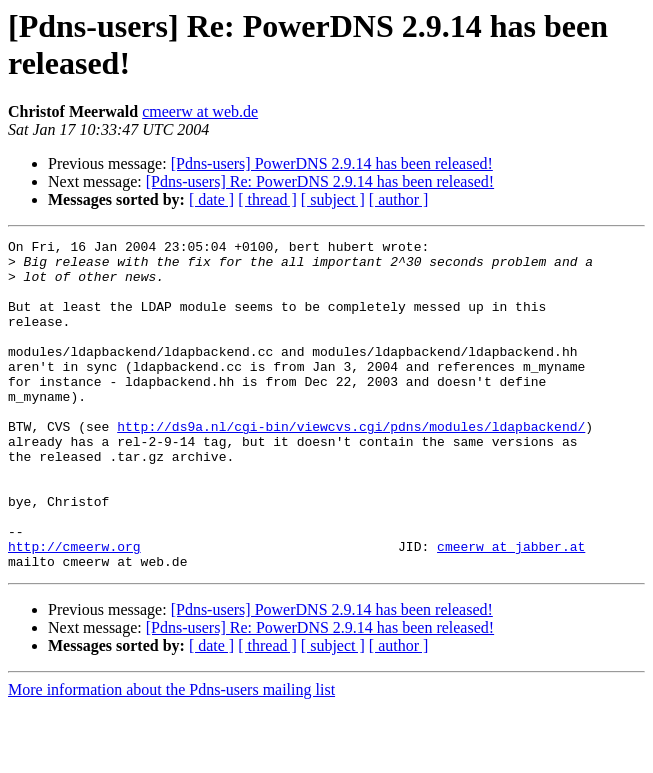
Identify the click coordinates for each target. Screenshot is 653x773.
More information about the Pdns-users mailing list (171, 755)
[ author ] (399, 199)
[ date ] (211, 199)
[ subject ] (333, 199)
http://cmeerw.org (74, 609)
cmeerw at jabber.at (511, 609)
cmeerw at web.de (200, 111)
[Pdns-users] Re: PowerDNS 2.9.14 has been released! (320, 181)
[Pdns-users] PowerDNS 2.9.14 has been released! (332, 163)
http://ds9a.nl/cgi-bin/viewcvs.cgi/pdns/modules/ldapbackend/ (351, 465)
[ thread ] (267, 199)
